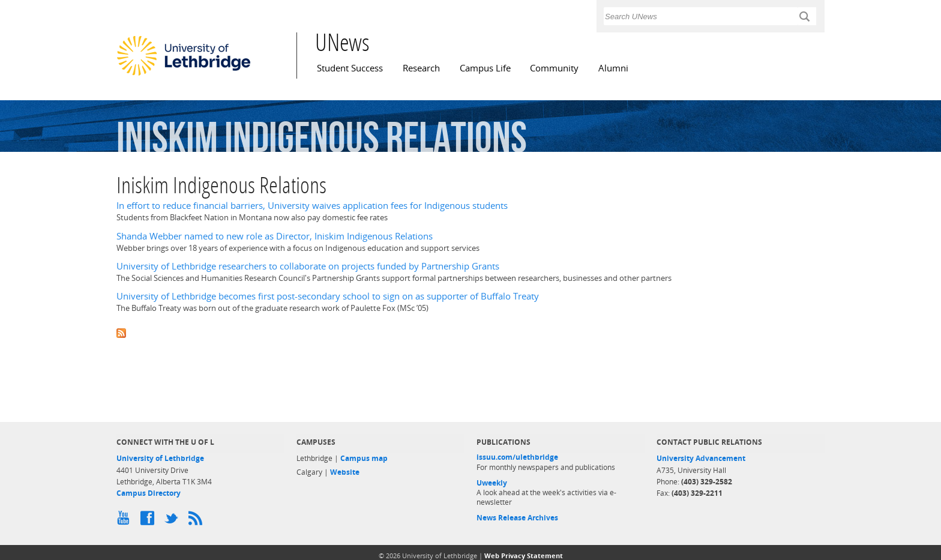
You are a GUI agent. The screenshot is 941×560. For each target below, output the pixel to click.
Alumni (613, 68)
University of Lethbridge (160, 458)
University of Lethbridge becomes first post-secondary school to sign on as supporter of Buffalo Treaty (328, 296)
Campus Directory (149, 493)
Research (421, 68)
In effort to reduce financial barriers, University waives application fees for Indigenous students (312, 206)
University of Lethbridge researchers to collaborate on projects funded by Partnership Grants (308, 266)
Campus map (364, 458)
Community (554, 68)
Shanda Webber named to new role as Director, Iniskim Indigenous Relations (275, 236)
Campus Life (485, 68)
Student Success (350, 68)
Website (345, 472)
